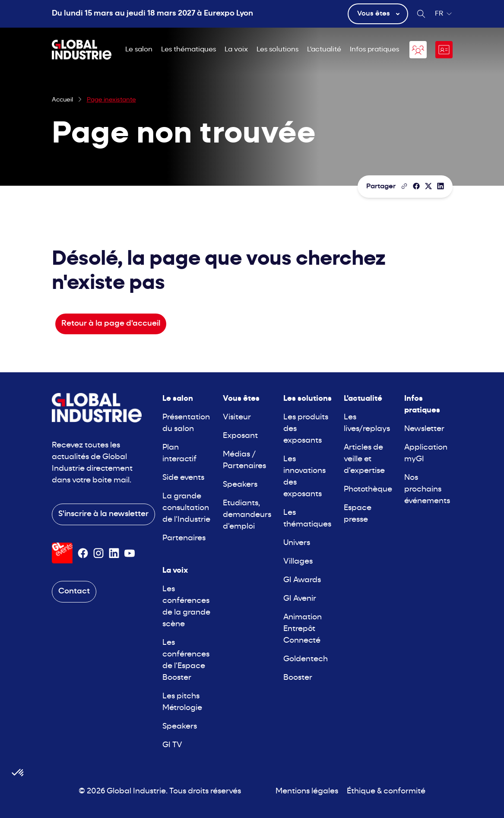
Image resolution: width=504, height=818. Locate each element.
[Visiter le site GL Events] (62, 553)
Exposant (240, 436)
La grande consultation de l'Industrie (186, 508)
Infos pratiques (374, 50)
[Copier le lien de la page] (404, 186)
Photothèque (368, 490)
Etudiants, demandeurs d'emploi (247, 515)
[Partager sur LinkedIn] (441, 186)
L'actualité (324, 50)
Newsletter (424, 429)
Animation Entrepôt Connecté (303, 629)
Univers (297, 543)
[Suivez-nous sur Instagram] (98, 553)
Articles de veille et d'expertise (364, 459)
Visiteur (237, 417)
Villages (298, 562)
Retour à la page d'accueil (111, 324)
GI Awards (302, 580)
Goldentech (306, 659)
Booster (298, 678)
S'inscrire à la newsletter (103, 514)
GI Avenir (300, 599)
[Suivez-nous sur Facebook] (83, 553)
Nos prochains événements (427, 490)
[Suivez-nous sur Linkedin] (114, 553)
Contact (74, 591)
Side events (183, 478)
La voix (236, 50)
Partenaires (184, 538)
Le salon (139, 50)
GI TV (172, 745)
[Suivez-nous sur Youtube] (130, 553)
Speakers (180, 727)
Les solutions (277, 50)
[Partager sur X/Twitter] (428, 186)
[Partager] (416, 186)
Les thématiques (189, 50)
